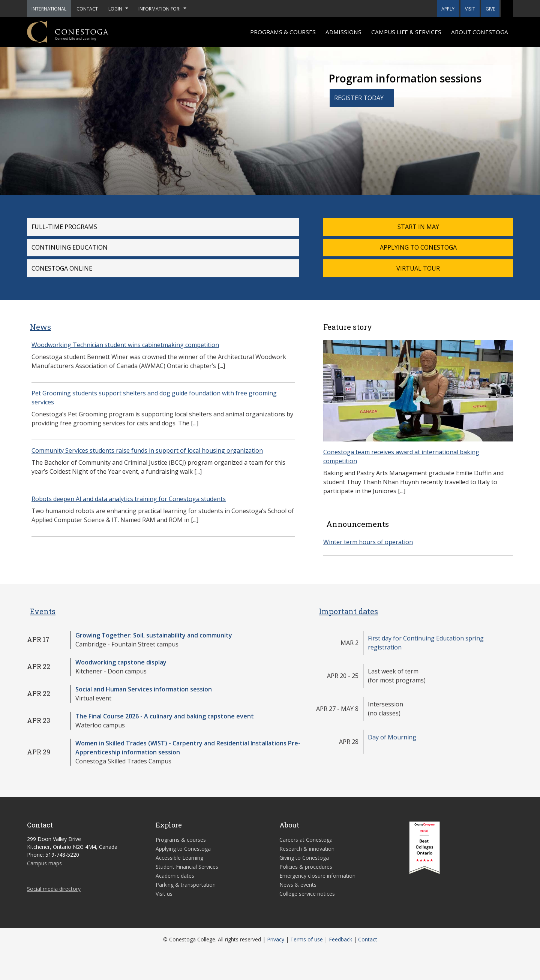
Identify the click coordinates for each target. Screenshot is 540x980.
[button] (507, 8)
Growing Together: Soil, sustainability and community (154, 635)
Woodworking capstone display (121, 662)
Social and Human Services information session (144, 689)
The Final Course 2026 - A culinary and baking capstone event (165, 716)
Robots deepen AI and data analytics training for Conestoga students (129, 499)
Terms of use (307, 939)
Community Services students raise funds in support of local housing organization (147, 450)
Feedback (340, 939)
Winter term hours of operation (368, 542)
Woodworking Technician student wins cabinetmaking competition (125, 345)
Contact (368, 939)
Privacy (276, 939)
